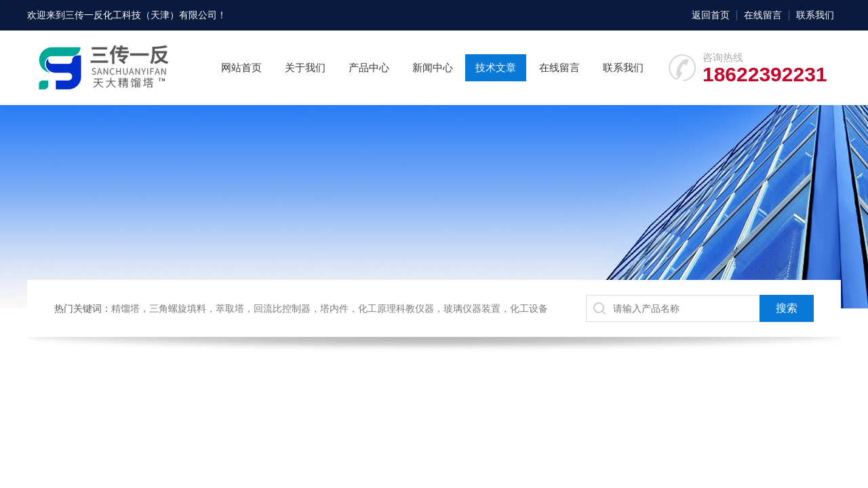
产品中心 (369, 67)
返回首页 (711, 15)
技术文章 (496, 67)
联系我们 (815, 15)
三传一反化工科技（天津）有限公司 (141, 15)
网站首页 (241, 67)
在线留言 (763, 15)
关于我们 (305, 67)
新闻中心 (433, 67)
